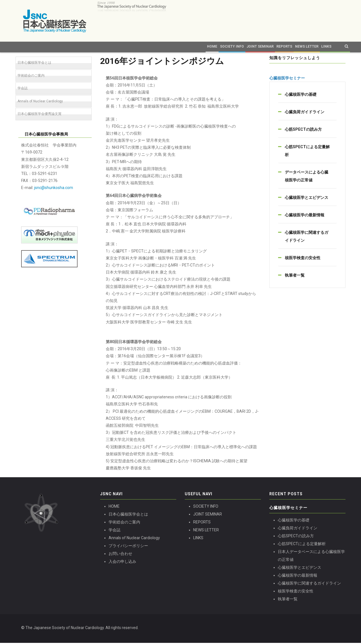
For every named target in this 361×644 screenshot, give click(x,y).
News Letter (279, 47)
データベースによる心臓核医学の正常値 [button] (307, 177)
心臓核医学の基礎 (294, 521)
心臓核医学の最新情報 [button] (305, 216)
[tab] (307, 96)
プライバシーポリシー (128, 547)
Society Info (177, 47)
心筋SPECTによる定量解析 (302, 545)
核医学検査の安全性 (296, 592)
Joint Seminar (213, 47)
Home (137, 47)
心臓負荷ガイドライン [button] (305, 113)
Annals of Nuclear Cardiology (40, 102)
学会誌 (23, 89)
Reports (241, 47)
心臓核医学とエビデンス (300, 568)
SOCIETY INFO (206, 507)
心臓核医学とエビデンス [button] (307, 199)
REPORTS (202, 523)
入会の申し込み (122, 563)
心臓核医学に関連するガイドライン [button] (307, 237)
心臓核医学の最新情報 (298, 576)
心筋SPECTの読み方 (296, 537)
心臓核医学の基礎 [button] (301, 96)
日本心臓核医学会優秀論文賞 (39, 115)
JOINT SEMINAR (208, 515)
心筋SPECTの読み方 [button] (303, 130)
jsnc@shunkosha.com (54, 189)
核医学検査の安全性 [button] (303, 259)
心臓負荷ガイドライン (298, 529)
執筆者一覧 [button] (295, 276)
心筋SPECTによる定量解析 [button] (307, 152)
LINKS (198, 539)
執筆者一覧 (288, 600)
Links (306, 47)
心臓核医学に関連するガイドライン (309, 584)
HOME (114, 507)
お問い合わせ (120, 555)
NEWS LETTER (206, 531)
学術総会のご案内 (31, 76)
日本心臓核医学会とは (34, 64)
